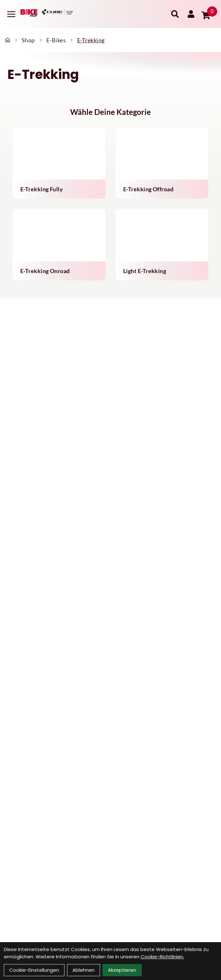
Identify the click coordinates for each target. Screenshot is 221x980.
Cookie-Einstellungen (34, 970)
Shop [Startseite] (28, 40)
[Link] (11, 14)
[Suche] (175, 14)
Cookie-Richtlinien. (162, 957)
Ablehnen (84, 970)
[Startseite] (8, 40)
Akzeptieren (122, 970)
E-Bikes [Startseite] (56, 40)
